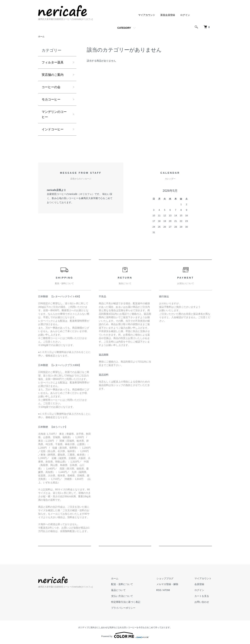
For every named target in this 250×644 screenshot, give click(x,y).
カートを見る (202, 597)
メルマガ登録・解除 (168, 585)
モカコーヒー (51, 100)
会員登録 (200, 585)
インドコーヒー (53, 130)
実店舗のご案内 (53, 75)
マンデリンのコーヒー (54, 115)
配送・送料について (123, 585)
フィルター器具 (53, 62)
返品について (120, 591)
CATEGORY (124, 28)
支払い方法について (123, 597)
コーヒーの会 (51, 87)
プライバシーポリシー (125, 609)
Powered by (125, 636)
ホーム (41, 37)
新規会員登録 (168, 15)
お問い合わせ (202, 603)
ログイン (185, 15)
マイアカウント (147, 15)
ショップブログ (166, 579)
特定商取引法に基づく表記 (127, 603)
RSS (160, 591)
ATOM (168, 591)
